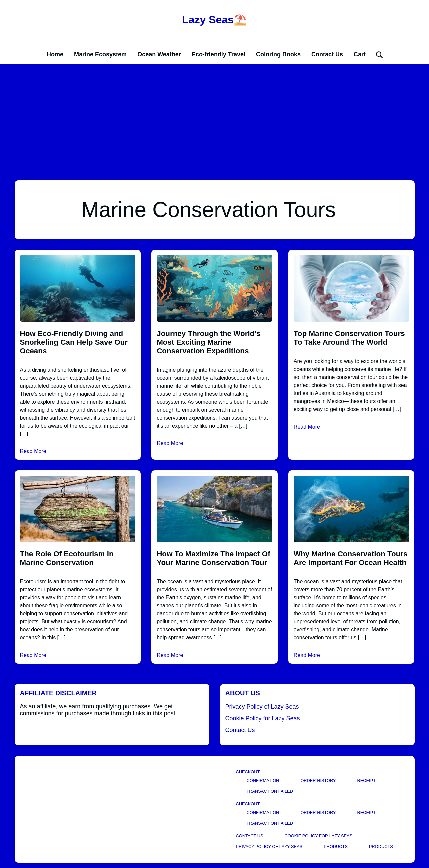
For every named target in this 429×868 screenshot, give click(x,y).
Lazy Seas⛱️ (214, 20)
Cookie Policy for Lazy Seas (263, 718)
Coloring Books (278, 54)
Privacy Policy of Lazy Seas (262, 707)
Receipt (366, 781)
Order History (318, 781)
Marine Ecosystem (100, 54)
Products (336, 847)
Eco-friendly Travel (218, 54)
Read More (33, 451)
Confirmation (263, 781)
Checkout (248, 772)
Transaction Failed (270, 791)
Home (55, 54)
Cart (360, 54)
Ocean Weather (159, 54)
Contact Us (327, 54)
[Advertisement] (215, 114)
